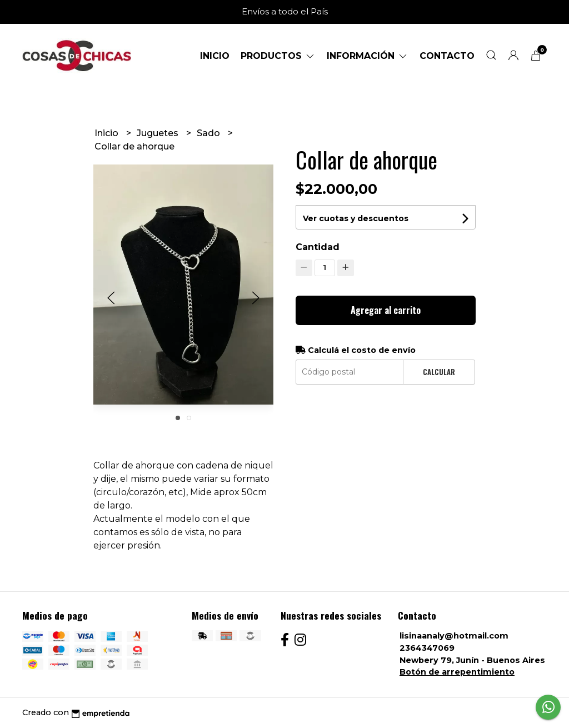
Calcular (439, 372)
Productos (278, 56)
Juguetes (159, 133)
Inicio (215, 56)
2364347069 (427, 648)
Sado (209, 133)
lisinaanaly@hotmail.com (454, 636)
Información (368, 56)
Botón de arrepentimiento (457, 672)
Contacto (447, 56)
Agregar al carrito (386, 310)
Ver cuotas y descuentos (356, 218)
